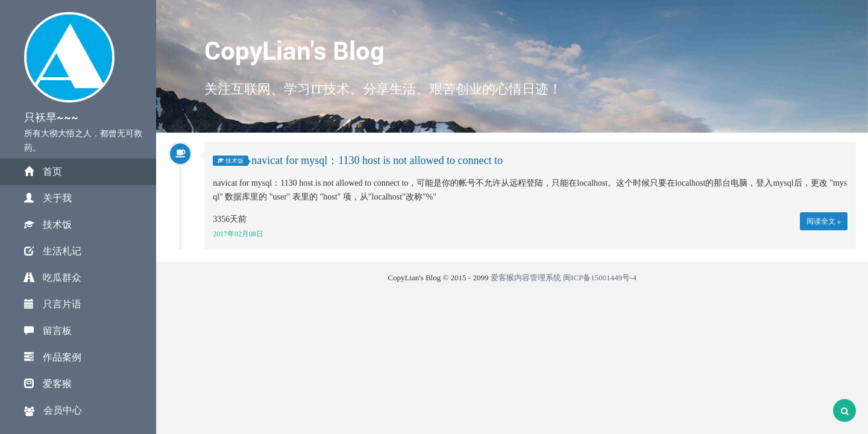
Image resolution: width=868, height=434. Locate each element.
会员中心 (53, 410)
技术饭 (48, 225)
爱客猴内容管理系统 (526, 278)
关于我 (48, 198)
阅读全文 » (824, 221)
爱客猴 (48, 384)
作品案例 (53, 357)
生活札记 (53, 251)
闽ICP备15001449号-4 (600, 278)
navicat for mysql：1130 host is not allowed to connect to (377, 161)
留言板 (48, 331)
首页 (43, 171)
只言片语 (53, 304)
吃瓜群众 (53, 278)
